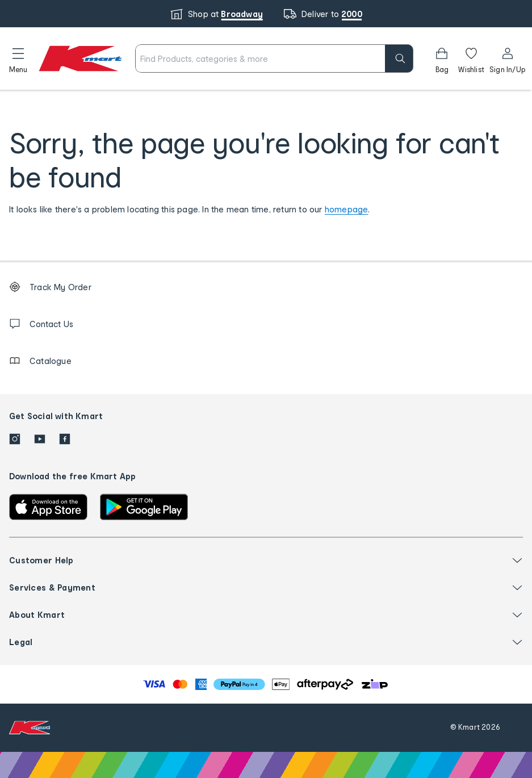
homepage (347, 209)
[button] (18, 58)
